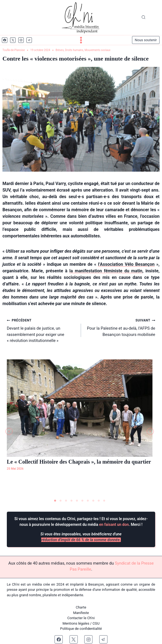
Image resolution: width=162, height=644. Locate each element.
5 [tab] (77, 501)
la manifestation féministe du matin (106, 271)
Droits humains (74, 50)
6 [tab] (82, 501)
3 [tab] (66, 501)
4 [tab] (71, 501)
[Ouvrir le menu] (81, 40)
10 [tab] (104, 501)
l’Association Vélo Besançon (126, 264)
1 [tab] (55, 501)
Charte (81, 607)
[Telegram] (29, 40)
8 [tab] (93, 501)
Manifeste (81, 613)
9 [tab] (99, 501)
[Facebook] (5, 40)
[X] (13, 40)
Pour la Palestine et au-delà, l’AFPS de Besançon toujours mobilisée (120, 327)
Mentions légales (76, 623)
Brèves (60, 50)
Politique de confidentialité (81, 629)
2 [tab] (61, 501)
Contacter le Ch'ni (81, 618)
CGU (96, 623)
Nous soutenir (146, 40)
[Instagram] (21, 40)
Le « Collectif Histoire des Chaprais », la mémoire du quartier (79, 462)
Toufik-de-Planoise (14, 50)
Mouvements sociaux (97, 50)
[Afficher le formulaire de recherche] (143, 17)
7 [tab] (88, 501)
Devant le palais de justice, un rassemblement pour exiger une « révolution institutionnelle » (42, 330)
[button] (9, 431)
